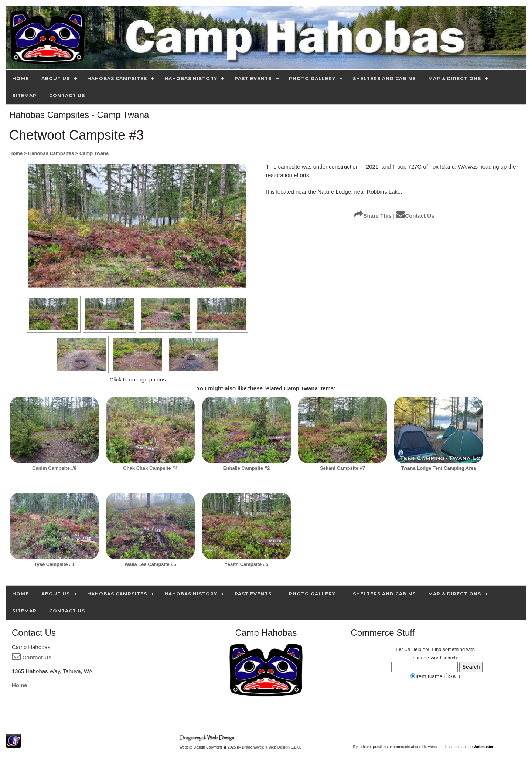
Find (436, 649)
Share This (373, 216)
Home (20, 685)
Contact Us (415, 216)
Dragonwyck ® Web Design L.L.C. (272, 747)
